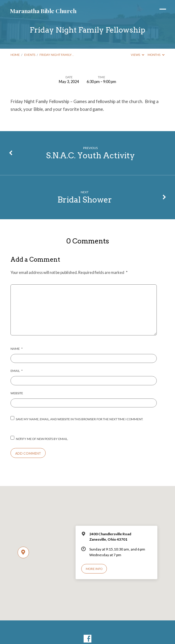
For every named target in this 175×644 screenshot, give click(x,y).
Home (15, 55)
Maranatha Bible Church (43, 11)
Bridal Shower (85, 200)
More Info (94, 569)
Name (17, 349)
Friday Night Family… (57, 55)
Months (156, 55)
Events (30, 55)
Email (17, 371)
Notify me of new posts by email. (42, 439)
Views (138, 55)
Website (17, 393)
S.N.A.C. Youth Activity (90, 155)
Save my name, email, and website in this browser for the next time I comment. (79, 419)
